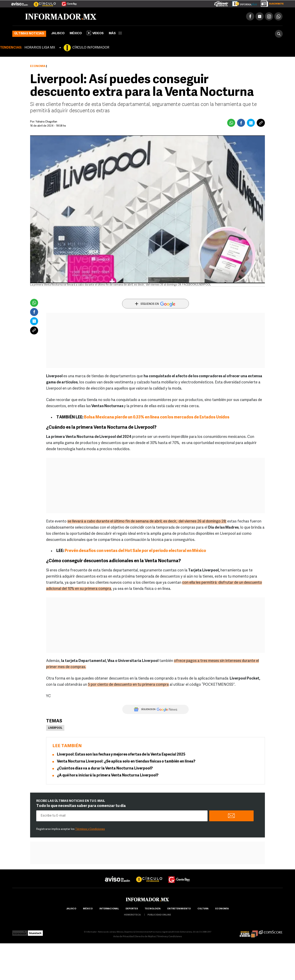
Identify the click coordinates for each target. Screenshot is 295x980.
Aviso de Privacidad (124, 937)
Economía (38, 66)
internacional (109, 909)
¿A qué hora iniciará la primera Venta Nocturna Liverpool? (108, 776)
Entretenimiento (179, 909)
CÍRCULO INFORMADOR (91, 48)
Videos (95, 33)
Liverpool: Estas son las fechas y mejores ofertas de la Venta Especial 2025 (121, 755)
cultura (203, 909)
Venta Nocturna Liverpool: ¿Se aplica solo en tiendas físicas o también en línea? (126, 762)
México (76, 33)
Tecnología (153, 909)
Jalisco (58, 33)
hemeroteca (132, 915)
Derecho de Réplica (145, 937)
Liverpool (55, 728)
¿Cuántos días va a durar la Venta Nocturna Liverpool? (105, 769)
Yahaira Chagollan (46, 122)
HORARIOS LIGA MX (40, 48)
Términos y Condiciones (90, 829)
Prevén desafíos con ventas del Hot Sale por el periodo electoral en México (135, 551)
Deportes (132, 909)
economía (222, 909)
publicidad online (159, 915)
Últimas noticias (29, 34)
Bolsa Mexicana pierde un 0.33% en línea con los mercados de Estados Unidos (157, 417)
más (115, 33)
